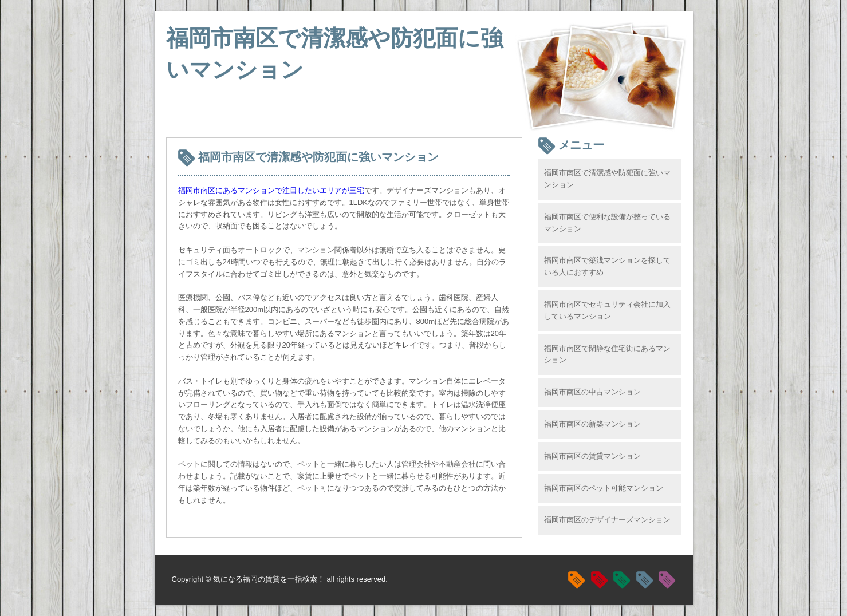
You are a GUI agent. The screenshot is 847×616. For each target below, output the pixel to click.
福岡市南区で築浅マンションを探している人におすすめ (607, 266)
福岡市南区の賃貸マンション (592, 456)
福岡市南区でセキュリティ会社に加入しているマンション (607, 310)
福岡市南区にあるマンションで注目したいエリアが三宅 (271, 190)
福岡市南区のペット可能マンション (604, 488)
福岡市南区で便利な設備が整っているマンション (607, 223)
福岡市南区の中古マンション (592, 392)
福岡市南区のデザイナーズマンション (607, 520)
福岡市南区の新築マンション (592, 424)
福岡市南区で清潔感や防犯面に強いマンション (607, 179)
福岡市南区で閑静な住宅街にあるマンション (607, 354)
